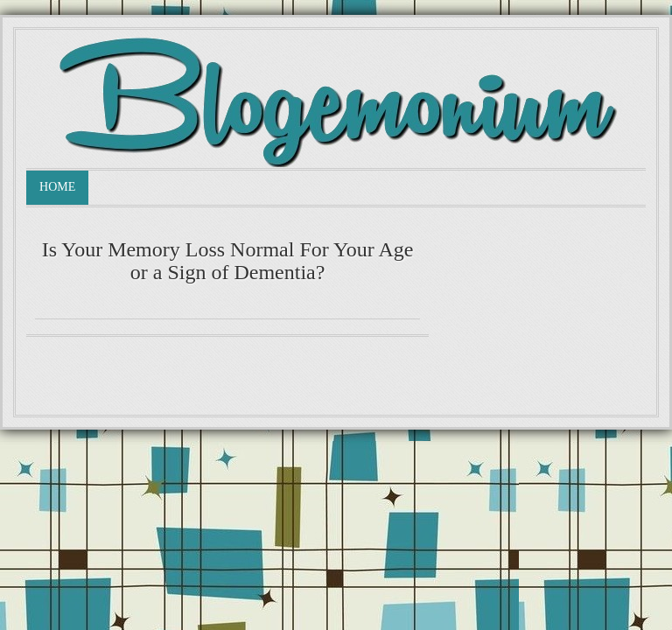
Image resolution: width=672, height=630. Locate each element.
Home (57, 187)
